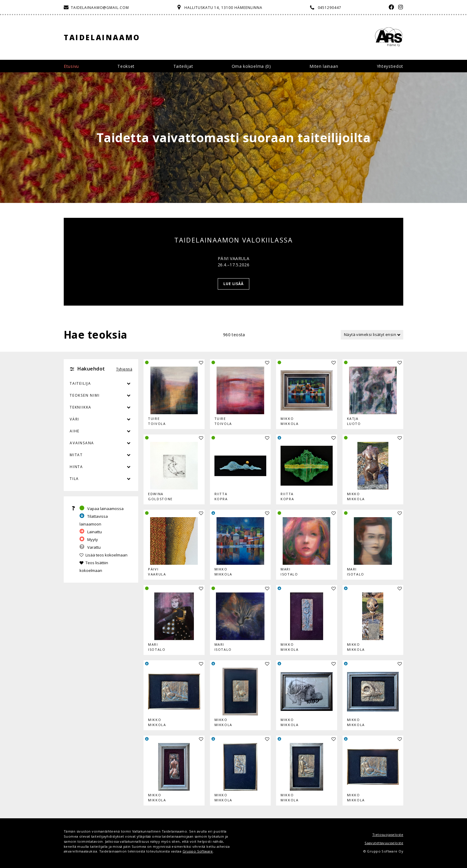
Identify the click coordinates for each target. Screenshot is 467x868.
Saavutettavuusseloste (384, 843)
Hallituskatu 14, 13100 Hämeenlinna (223, 8)
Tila (74, 479)
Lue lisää (234, 284)
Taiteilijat (183, 66)
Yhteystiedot (390, 66)
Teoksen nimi (85, 395)
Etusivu (71, 66)
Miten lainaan (324, 66)
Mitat (76, 455)
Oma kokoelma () (251, 66)
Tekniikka (81, 407)
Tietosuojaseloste (388, 835)
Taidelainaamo (102, 37)
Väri (101, 419)
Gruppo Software (198, 851)
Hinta (76, 467)
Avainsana (82, 443)
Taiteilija (80, 383)
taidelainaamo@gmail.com (100, 8)
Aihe (75, 431)
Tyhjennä (124, 369)
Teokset (126, 66)
